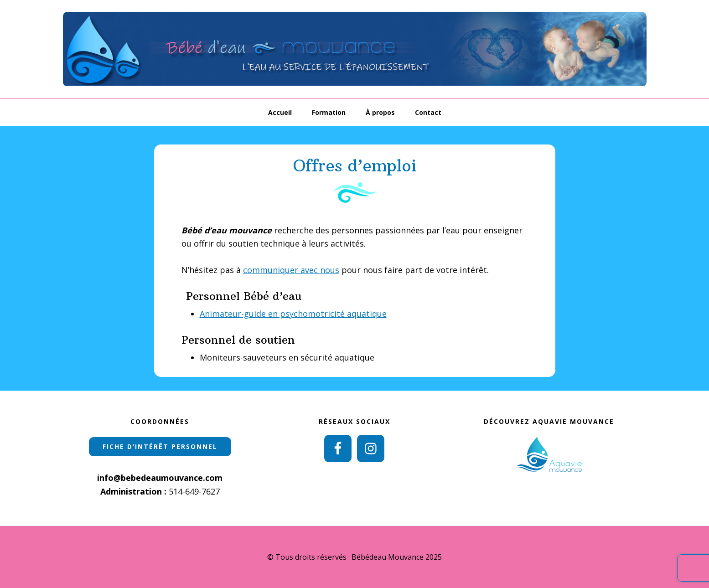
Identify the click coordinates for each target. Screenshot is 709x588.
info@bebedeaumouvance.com (160, 478)
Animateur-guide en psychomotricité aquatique (293, 314)
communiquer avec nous (291, 270)
